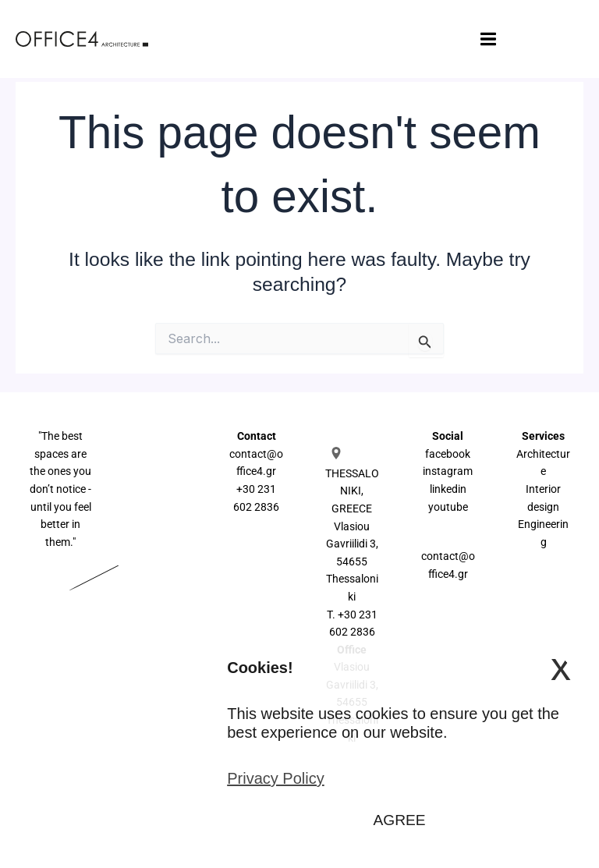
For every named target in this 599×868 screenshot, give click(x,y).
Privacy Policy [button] (275, 778)
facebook (448, 454)
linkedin (448, 489)
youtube (448, 507)
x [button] (561, 666)
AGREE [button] (399, 820)
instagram (448, 471)
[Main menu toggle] (441, 39)
